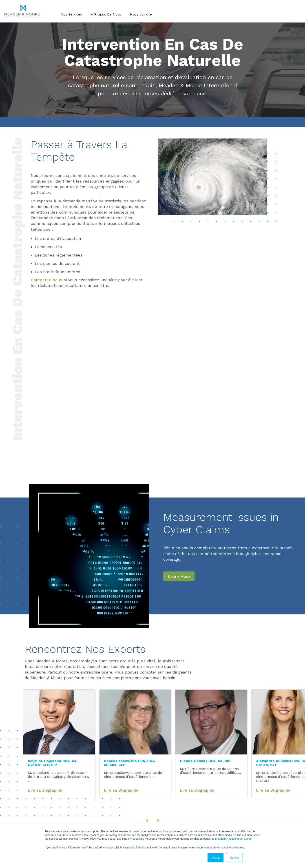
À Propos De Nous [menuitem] (106, 14)
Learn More (179, 576)
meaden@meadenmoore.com (233, 839)
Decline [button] (234, 858)
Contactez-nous (46, 280)
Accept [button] (215, 858)
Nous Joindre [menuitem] (141, 14)
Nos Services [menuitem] (71, 14)
